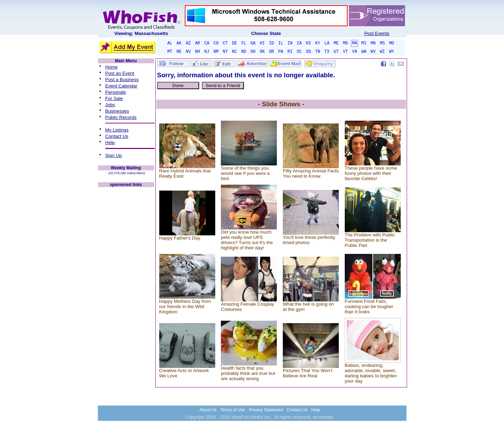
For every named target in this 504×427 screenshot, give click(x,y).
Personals (116, 92)
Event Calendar (121, 86)
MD (345, 43)
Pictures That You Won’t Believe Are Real (308, 373)
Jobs (110, 105)
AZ (188, 43)
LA (327, 43)
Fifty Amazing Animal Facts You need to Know (311, 173)
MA (355, 43)
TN (317, 52)
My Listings (117, 130)
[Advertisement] (126, 293)
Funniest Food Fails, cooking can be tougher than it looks (369, 307)
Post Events (377, 33)
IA (299, 43)
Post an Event (120, 73)
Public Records (121, 117)
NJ (207, 52)
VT (345, 52)
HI (262, 43)
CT (225, 43)
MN (373, 43)
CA (207, 43)
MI (364, 43)
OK (262, 52)
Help (110, 143)
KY (317, 43)
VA (355, 52)
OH (253, 52)
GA (253, 43)
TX (327, 52)
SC (299, 52)
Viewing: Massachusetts (141, 33)
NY (225, 52)
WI (382, 52)
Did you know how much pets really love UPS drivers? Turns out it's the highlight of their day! (247, 240)
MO (392, 43)
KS (308, 43)
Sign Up (114, 155)
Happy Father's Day (180, 238)
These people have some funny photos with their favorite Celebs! (371, 173)
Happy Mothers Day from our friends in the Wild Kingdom (185, 307)
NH (197, 52)
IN (290, 43)
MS (382, 43)
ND (244, 52)
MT (170, 52)
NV (188, 52)
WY (392, 52)
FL (244, 43)
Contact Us (117, 136)
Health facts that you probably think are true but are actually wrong (248, 373)
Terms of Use (233, 410)
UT (336, 52)
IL (281, 43)
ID (271, 43)
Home (112, 67)
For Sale (114, 98)
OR (271, 52)
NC (234, 52)
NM (216, 52)
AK (179, 43)
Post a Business (122, 80)
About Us (208, 410)
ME (336, 43)
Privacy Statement (266, 410)
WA (364, 52)
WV (373, 52)
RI (290, 52)
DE (234, 43)
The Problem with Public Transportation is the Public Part (370, 240)
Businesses (117, 111)
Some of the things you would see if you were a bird (245, 173)
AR (197, 43)
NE (179, 52)
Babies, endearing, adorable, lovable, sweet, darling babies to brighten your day (371, 373)
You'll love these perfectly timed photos (309, 240)
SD (308, 52)
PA (281, 52)
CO (216, 43)
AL (170, 43)
